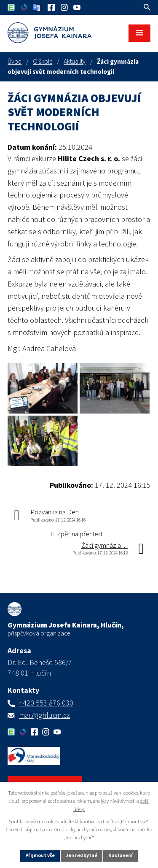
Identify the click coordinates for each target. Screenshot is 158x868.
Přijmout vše (40, 856)
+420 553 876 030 (46, 703)
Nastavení (121, 856)
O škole (43, 62)
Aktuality (75, 62)
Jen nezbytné (82, 856)
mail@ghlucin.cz (44, 715)
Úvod (15, 62)
